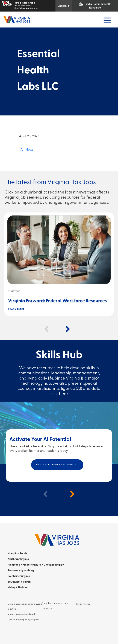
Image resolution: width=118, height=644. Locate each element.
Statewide (14, 291)
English (64, 6)
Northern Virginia (18, 559)
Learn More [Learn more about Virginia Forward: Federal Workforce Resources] (16, 309)
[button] (46, 329)
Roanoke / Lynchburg (21, 571)
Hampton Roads (17, 554)
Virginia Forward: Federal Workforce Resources (57, 301)
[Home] (17, 17)
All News (27, 150)
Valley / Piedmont (19, 588)
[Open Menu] (107, 20)
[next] (70, 494)
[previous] (44, 494)
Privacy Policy (83, 604)
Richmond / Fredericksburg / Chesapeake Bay (36, 565)
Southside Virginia (19, 576)
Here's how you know (25, 8)
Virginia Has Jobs (25, 3)
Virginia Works (35, 604)
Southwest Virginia (19, 582)
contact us (47, 609)
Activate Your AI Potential (57, 465)
